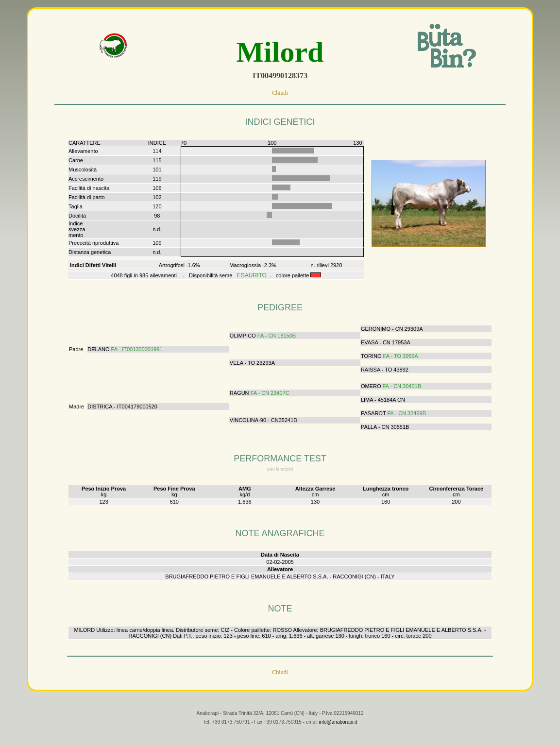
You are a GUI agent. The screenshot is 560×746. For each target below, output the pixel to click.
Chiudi (280, 93)
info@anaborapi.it (338, 730)
